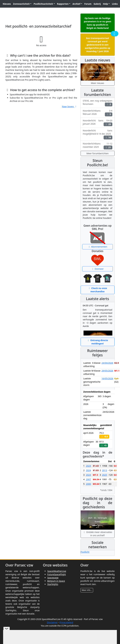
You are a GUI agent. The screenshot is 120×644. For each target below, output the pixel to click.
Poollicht (85, 552)
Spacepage (53, 578)
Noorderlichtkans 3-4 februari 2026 (98, 113)
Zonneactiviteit (21, 4)
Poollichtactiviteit (43, 4)
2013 (105, 470)
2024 (88, 466)
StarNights (53, 584)
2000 (88, 484)
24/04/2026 (107, 363)
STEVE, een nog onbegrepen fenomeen (98, 103)
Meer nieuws (97, 83)
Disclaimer (52, 622)
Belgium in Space (56, 581)
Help (105, 4)
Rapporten (63, 4)
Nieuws (7, 4)
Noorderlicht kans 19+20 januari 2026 (98, 123)
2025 (105, 475)
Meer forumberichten (97, 153)
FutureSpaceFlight (57, 574)
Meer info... (87, 590)
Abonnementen (97, 247)
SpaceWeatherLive (57, 571)
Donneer (98, 269)
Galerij (97, 4)
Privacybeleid (66, 622)
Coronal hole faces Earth (97, 73)
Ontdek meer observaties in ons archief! (97, 534)
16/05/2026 (107, 378)
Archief (76, 4)
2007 (88, 479)
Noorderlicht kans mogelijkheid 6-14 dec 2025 (98, 134)
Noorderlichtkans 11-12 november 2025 (98, 146)
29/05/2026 (107, 371)
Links (115, 4)
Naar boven (69, 106)
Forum (88, 4)
